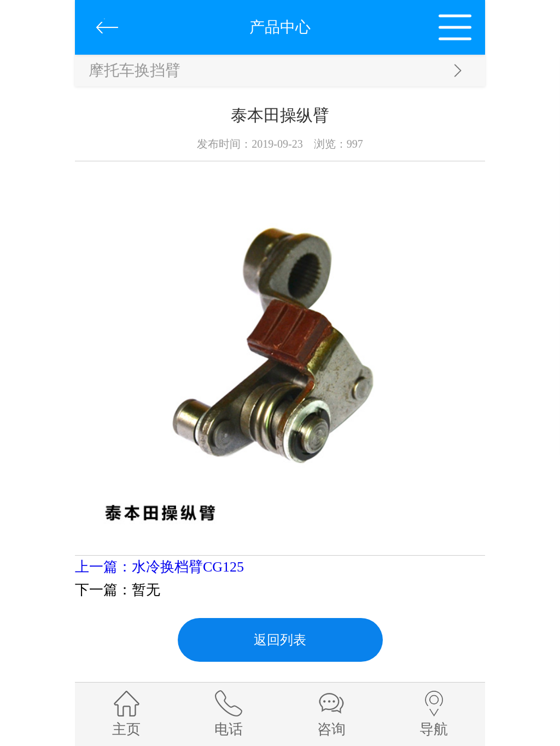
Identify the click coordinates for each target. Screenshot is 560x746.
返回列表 (280, 640)
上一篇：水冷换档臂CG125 (159, 567)
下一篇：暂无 (118, 590)
